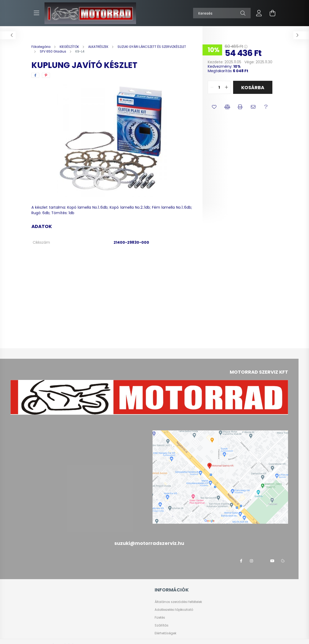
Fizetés (160, 618)
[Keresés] (222, 13)
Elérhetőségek (165, 633)
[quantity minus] (212, 87)
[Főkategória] (41, 47)
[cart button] (273, 13)
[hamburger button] (37, 13)
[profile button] (259, 13)
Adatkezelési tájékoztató (174, 610)
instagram (251, 561)
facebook (241, 561)
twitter (262, 561)
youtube (272, 561)
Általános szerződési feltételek (178, 602)
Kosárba (253, 87)
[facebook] (35, 75)
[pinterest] (46, 75)
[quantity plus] (226, 87)
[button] (214, 107)
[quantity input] (219, 87)
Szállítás (162, 625)
